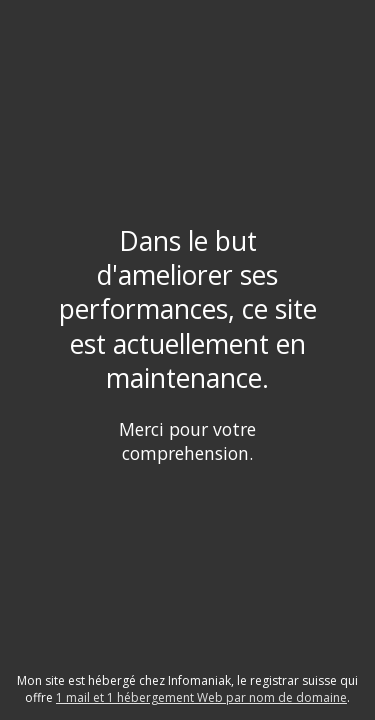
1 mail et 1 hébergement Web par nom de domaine (201, 697)
